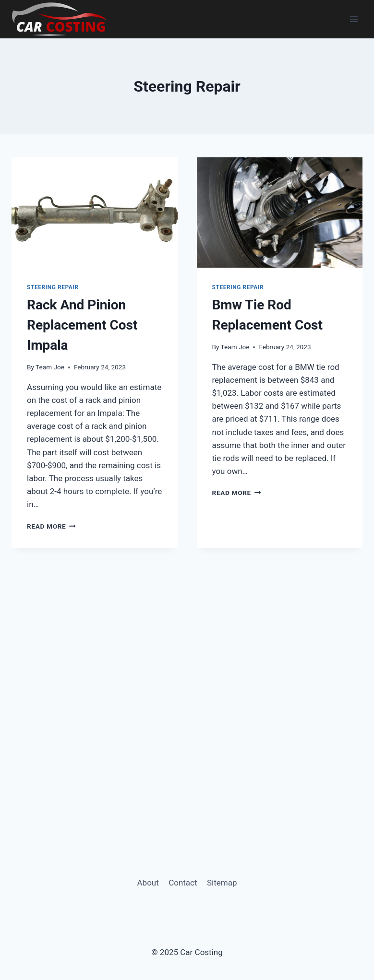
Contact (183, 883)
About (148, 883)
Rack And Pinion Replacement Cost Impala (82, 325)
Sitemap (222, 883)
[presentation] (95, 213)
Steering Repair (53, 287)
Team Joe (50, 367)
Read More (51, 526)
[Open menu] (354, 19)
